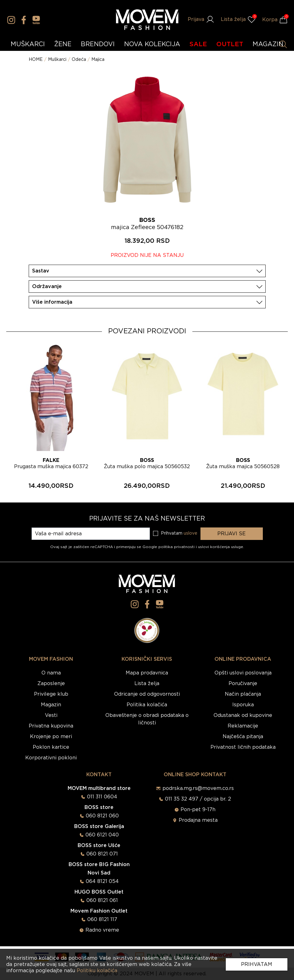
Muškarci (57, 60)
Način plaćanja (243, 694)
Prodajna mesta (198, 820)
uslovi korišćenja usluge (221, 547)
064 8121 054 (102, 881)
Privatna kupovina (51, 726)
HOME (36, 60)
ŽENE (63, 44)
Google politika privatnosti (169, 547)
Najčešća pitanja (243, 737)
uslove (190, 533)
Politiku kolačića (97, 971)
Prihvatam (257, 964)
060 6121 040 (102, 835)
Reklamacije (243, 726)
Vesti (51, 715)
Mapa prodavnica (147, 673)
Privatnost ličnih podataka (243, 747)
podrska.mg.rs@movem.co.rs (198, 788)
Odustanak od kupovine (243, 715)
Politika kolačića (147, 705)
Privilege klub (51, 694)
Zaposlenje (51, 684)
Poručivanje (243, 684)
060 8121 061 (102, 900)
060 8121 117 (102, 919)
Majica (98, 60)
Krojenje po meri (51, 737)
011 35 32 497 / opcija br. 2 (198, 799)
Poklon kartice (51, 747)
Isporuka (243, 705)
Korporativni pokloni (51, 758)
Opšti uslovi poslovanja (243, 673)
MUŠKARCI (28, 44)
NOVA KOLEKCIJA (152, 44)
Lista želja (147, 684)
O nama (51, 673)
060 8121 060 (102, 816)
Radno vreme (102, 930)
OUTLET (230, 44)
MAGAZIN (268, 44)
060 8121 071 (102, 854)
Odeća (79, 60)
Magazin (51, 705)
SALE (198, 44)
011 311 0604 (102, 797)
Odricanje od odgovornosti (147, 694)
